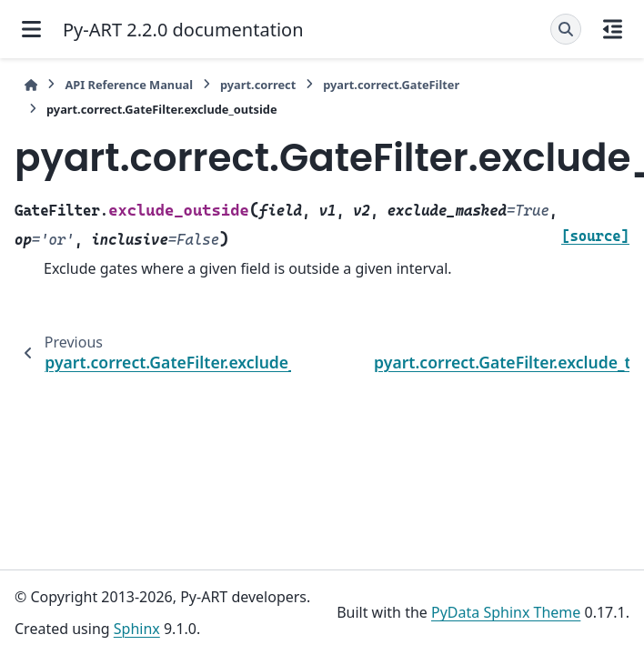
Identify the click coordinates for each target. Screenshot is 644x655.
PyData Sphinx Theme (506, 612)
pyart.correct (258, 85)
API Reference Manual (129, 85)
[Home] (31, 85)
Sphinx (137, 629)
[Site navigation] (31, 29)
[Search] (566, 29)
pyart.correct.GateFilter (391, 85)
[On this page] (613, 29)
